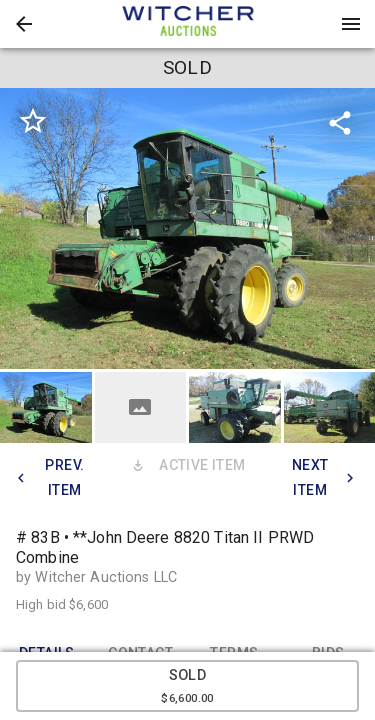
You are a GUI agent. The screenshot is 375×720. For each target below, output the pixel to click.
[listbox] (187, 228)
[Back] (24, 24)
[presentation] (188, 24)
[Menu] (351, 24)
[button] (24, 24)
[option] (187, 228)
